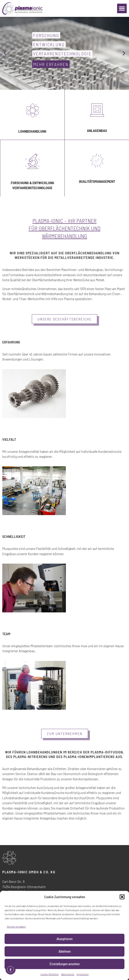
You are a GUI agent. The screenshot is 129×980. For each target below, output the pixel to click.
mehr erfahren (51, 64)
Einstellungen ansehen (65, 964)
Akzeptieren (64, 939)
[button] (122, 897)
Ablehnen (65, 951)
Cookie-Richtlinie (50, 974)
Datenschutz (68, 974)
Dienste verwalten (16, 926)
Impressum (83, 974)
